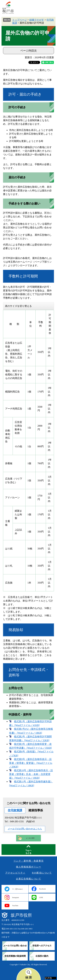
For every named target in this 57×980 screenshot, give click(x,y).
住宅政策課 (15, 810)
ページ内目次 (29, 51)
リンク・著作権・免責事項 (29, 861)
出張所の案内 (42, 956)
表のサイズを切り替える (18, 306)
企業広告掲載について (28, 879)
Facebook (42, 889)
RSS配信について (42, 873)
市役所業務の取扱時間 (15, 956)
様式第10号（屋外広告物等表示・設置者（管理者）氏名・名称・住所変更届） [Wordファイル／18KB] (31, 774)
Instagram (16, 897)
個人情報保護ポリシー (28, 867)
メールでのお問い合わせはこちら (25, 829)
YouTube (15, 906)
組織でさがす (37, 20)
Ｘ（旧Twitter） (18, 889)
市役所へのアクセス (42, 946)
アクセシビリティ (15, 873)
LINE (41, 897)
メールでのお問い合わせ (15, 946)
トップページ (19, 20)
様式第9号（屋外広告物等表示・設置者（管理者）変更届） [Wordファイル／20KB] (31, 763)
